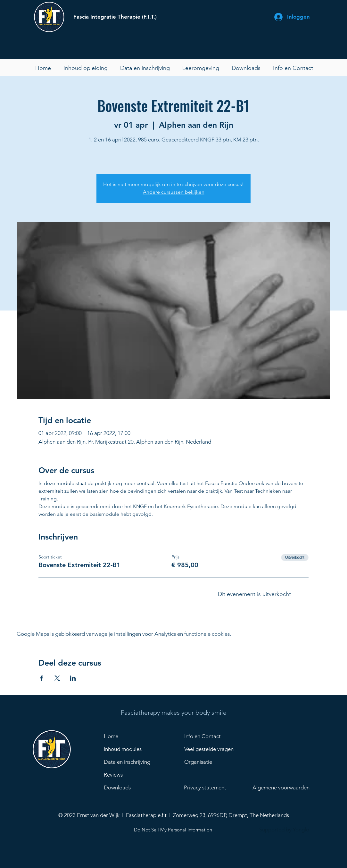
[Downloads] (130, 788)
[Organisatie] (217, 762)
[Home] (127, 736)
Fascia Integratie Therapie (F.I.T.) (115, 17)
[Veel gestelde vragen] (217, 749)
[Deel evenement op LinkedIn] (73, 678)
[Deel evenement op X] (57, 678)
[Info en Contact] (207, 736)
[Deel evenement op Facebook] (41, 678)
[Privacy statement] (211, 788)
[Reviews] (130, 775)
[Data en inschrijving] (130, 762)
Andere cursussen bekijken (174, 192)
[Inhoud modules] (127, 749)
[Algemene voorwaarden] (285, 788)
